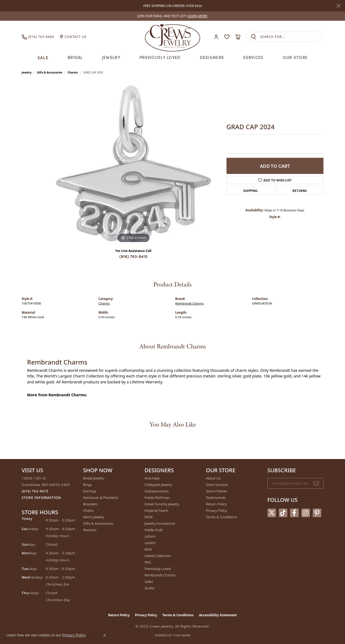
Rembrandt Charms (190, 303)
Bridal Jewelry (94, 478)
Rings (88, 485)
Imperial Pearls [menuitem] (156, 510)
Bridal (75, 57)
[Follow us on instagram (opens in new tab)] (306, 513)
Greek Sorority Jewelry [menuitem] (162, 504)
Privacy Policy (217, 510)
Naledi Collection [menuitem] (158, 556)
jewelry (27, 72)
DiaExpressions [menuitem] (157, 491)
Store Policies (217, 491)
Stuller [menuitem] (150, 588)
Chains (89, 510)
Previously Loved (160, 57)
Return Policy (216, 504)
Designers (212, 57)
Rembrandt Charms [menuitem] (160, 575)
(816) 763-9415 (133, 256)
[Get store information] (41, 498)
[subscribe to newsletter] (316, 483)
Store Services (217, 485)
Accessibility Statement (218, 615)
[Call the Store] (35, 491)
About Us (213, 478)
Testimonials (216, 498)
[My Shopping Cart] (238, 37)
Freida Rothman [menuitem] (157, 498)
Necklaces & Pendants (101, 498)
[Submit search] (253, 37)
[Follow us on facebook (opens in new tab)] (294, 513)
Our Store (295, 57)
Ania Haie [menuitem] (152, 478)
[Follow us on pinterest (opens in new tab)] (317, 513)
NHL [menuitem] (148, 562)
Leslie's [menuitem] (150, 543)
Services (253, 57)
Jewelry (111, 57)
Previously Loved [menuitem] (158, 569)
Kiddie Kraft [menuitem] (154, 530)
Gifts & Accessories (50, 72)
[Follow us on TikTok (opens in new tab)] (283, 513)
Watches (90, 530)
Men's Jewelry (94, 517)
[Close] (338, 6)
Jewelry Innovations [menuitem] (160, 523)
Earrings (90, 491)
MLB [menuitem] (148, 549)
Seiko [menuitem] (149, 582)
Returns (300, 190)
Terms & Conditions (222, 517)
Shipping (250, 190)
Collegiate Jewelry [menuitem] (158, 485)
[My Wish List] (227, 37)
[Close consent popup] (105, 635)
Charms (73, 72)
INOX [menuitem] (149, 517)
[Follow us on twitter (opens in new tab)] (272, 513)
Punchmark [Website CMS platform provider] (182, 635)
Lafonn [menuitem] (150, 536)
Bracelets (90, 504)
